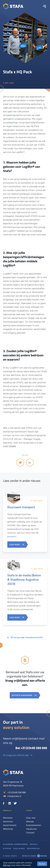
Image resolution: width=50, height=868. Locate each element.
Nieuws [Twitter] (30, 821)
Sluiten (42, 864)
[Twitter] (15, 804)
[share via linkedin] (30, 462)
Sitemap (7, 848)
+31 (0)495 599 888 (17, 792)
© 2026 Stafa (10, 856)
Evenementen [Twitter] (34, 825)
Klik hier (7, 865)
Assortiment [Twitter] (10, 825)
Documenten (33, 848)
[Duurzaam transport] (25, 524)
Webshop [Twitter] (8, 829)
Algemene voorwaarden (15, 844)
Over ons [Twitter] (31, 818)
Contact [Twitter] (30, 832)
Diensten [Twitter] (8, 818)
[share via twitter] (20, 462)
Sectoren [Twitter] (8, 821)
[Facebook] (5, 804)
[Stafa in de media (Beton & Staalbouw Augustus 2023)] (25, 595)
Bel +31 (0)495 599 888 (31, 748)
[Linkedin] (10, 804)
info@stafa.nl (14, 796)
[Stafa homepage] (13, 6)
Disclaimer (19, 848)
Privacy (34, 844)
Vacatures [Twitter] (31, 829)
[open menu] (44, 6)
